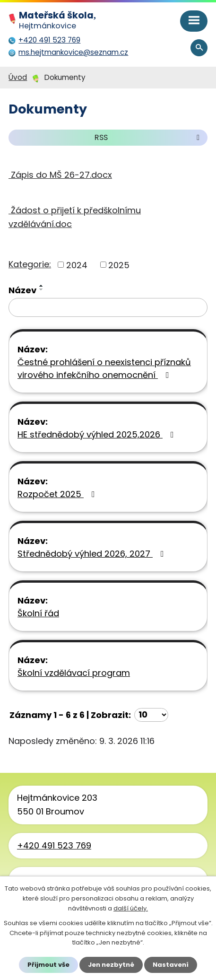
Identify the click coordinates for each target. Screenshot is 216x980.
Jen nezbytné (111, 965)
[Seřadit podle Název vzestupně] (42, 286)
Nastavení (171, 965)
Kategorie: (30, 264)
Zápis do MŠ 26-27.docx (60, 175)
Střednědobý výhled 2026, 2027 (93, 554)
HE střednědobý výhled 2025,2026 (98, 434)
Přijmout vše (48, 965)
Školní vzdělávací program (74, 673)
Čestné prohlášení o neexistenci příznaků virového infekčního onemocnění (104, 368)
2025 (119, 265)
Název (22, 290)
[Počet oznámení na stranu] (151, 715)
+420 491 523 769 (54, 845)
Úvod (18, 77)
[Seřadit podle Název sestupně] (42, 289)
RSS (149, 137)
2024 (77, 265)
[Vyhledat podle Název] (108, 307)
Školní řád (38, 613)
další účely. (131, 908)
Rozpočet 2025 (58, 494)
